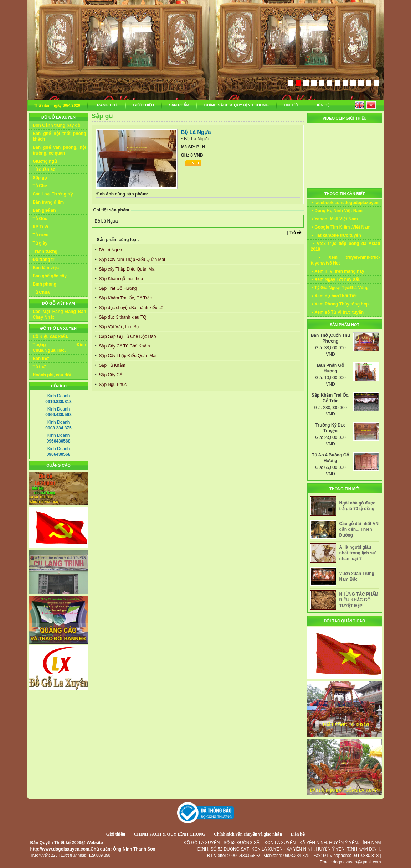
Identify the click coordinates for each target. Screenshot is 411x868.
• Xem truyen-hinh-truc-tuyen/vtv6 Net (346, 260)
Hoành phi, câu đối (52, 375)
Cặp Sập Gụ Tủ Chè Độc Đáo (127, 336)
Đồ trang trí (44, 260)
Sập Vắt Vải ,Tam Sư (118, 327)
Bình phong (45, 284)
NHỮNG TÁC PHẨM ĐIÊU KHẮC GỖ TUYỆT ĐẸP (359, 600)
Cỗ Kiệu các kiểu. (51, 336)
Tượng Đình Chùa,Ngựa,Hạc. (60, 347)
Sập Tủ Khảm (111, 365)
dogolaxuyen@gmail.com (357, 862)
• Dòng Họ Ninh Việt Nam (337, 211)
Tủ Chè (40, 186)
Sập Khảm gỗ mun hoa (120, 279)
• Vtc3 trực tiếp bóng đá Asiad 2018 (346, 246)
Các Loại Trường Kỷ (53, 194)
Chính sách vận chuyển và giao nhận (248, 834)
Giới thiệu (116, 834)
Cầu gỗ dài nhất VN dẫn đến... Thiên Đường (359, 529)
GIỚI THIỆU (144, 105)
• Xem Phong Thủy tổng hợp (340, 304)
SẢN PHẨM (179, 105)
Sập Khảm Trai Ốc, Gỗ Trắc (125, 298)
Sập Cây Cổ (110, 375)
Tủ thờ (39, 367)
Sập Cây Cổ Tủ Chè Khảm (124, 346)
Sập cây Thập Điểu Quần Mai (127, 269)
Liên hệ (298, 834)
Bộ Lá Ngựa (110, 250)
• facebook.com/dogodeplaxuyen (345, 203)
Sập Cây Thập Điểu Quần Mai (127, 356)
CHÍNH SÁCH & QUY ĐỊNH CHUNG (237, 105)
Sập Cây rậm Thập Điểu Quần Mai (131, 260)
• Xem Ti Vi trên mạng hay (338, 271)
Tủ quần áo (44, 169)
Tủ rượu (41, 235)
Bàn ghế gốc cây (50, 276)
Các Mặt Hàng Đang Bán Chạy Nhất (60, 314)
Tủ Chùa (41, 292)
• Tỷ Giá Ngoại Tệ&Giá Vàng (340, 288)
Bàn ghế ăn (44, 210)
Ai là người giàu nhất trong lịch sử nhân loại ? (357, 553)
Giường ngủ (45, 161)
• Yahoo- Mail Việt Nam (334, 219)
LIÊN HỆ (322, 105)
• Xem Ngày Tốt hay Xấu (336, 279)
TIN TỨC (292, 105)
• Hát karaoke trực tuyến (336, 235)
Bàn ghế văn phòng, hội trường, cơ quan (60, 150)
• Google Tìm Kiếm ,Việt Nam (341, 227)
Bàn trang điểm (48, 202)
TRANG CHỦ (107, 105)
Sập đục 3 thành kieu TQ (122, 317)
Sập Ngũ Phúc (112, 385)
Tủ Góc (40, 219)
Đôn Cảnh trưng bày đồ (56, 125)
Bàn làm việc (46, 268)
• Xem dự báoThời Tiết (334, 296)
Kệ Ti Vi (41, 227)
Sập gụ (40, 178)
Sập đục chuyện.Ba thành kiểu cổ (130, 308)
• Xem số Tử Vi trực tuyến (337, 312)
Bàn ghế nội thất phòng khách (60, 136)
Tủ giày (40, 243)
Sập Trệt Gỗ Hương (117, 288)
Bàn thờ (41, 359)
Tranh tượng (45, 251)
